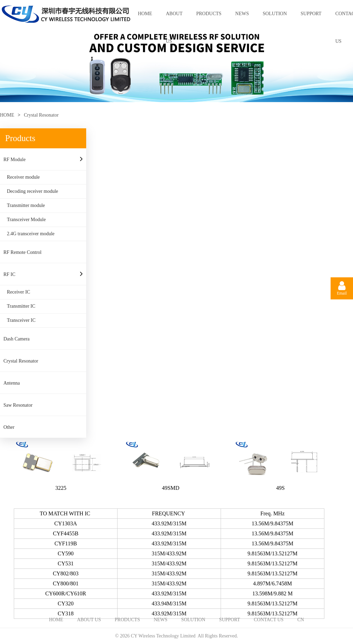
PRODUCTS (209, 14)
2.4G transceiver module (31, 234)
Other (9, 427)
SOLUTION (275, 14)
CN (300, 620)
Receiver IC (18, 292)
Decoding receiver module (33, 191)
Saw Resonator (18, 405)
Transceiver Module (26, 220)
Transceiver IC (21, 320)
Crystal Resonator (41, 115)
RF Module (14, 160)
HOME (145, 14)
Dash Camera (17, 339)
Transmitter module (26, 205)
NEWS (242, 14)
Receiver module (23, 177)
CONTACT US (269, 620)
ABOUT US (174, 19)
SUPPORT (311, 14)
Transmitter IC (21, 306)
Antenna (12, 383)
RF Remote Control (22, 252)
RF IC (9, 274)
